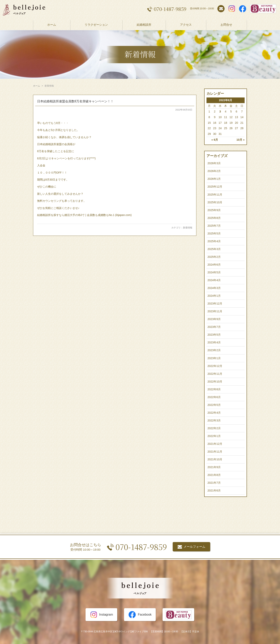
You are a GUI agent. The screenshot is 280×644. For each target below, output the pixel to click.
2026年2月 (214, 171)
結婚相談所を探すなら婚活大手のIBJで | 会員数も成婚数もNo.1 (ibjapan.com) (84, 215)
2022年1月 (214, 436)
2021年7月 (214, 483)
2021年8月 (214, 475)
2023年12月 (215, 304)
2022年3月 (214, 420)
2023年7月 (214, 327)
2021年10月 (215, 459)
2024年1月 (214, 296)
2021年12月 (215, 444)
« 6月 (215, 140)
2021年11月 (215, 452)
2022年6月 (214, 397)
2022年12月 (215, 366)
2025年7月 (214, 226)
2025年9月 (214, 210)
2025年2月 (214, 257)
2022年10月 (215, 382)
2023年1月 (214, 358)
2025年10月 (215, 202)
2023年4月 (214, 342)
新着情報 (188, 228)
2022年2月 (214, 428)
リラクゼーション (96, 25)
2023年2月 (214, 350)
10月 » (241, 140)
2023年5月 (214, 335)
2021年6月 (214, 490)
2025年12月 (215, 187)
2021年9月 (214, 467)
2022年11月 (215, 374)
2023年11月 (215, 311)
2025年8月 (214, 218)
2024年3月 (214, 288)
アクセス (186, 25)
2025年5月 (214, 233)
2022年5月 (214, 405)
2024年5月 (214, 272)
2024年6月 (214, 265)
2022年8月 (214, 389)
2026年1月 (214, 179)
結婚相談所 (144, 25)
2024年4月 (214, 280)
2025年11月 (215, 195)
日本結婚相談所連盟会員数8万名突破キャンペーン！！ (75, 101)
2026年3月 (214, 163)
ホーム (52, 25)
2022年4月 (214, 413)
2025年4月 (214, 241)
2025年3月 (214, 249)
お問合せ (226, 25)
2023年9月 (214, 319)
